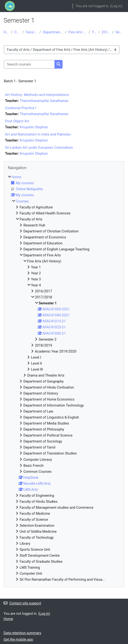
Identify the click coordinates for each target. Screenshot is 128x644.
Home (6, 32)
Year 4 (94, 32)
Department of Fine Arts (53, 32)
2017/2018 (106, 32)
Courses (17, 32)
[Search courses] (29, 64)
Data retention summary (22, 633)
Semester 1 (120, 32)
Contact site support (22, 603)
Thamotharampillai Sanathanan (44, 101)
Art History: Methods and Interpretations (37, 95)
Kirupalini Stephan (34, 127)
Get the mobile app (18, 639)
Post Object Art (17, 121)
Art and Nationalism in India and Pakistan (38, 134)
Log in (116, 6)
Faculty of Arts (32, 32)
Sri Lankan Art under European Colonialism (39, 148)
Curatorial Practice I (21, 108)
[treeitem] (64, 378)
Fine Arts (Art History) (77, 32)
